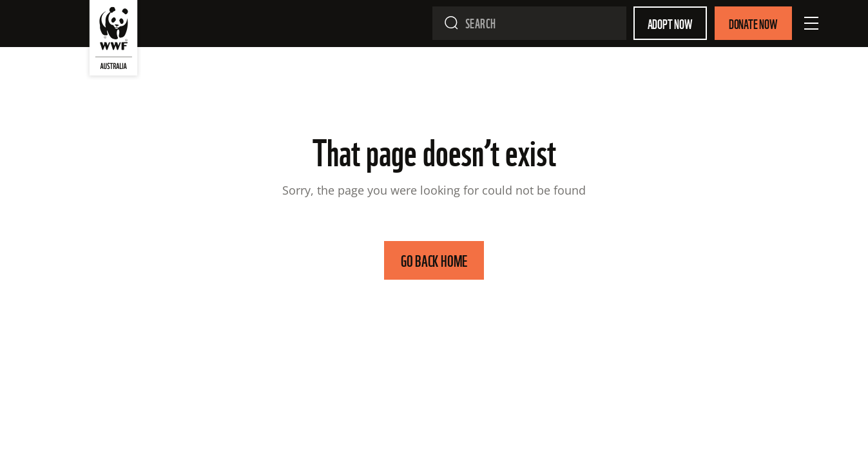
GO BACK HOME (434, 260)
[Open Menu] (811, 23)
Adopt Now (670, 23)
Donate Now (753, 23)
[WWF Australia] (113, 41)
